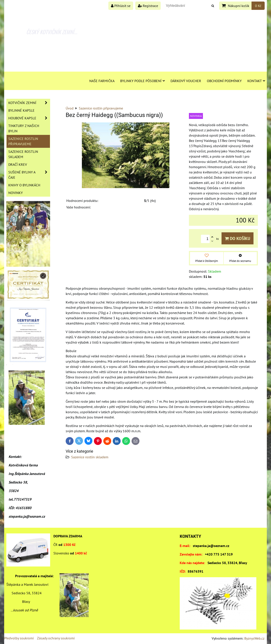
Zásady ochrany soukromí (56, 638)
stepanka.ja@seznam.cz (211, 546)
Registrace (148, 6)
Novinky (16, 193)
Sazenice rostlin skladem (90, 457)
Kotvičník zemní (29, 103)
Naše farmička (102, 81)
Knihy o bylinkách (24, 185)
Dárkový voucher (186, 81)
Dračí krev (18, 164)
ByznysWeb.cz (254, 638)
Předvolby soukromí (19, 638)
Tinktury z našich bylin (24, 128)
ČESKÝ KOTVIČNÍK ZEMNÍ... (52, 32)
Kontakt (256, 81)
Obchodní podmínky (224, 81)
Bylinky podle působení (143, 81)
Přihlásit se (121, 6)
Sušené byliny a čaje (29, 175)
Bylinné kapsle (21, 110)
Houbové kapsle (29, 118)
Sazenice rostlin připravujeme (23, 141)
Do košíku (238, 238)
